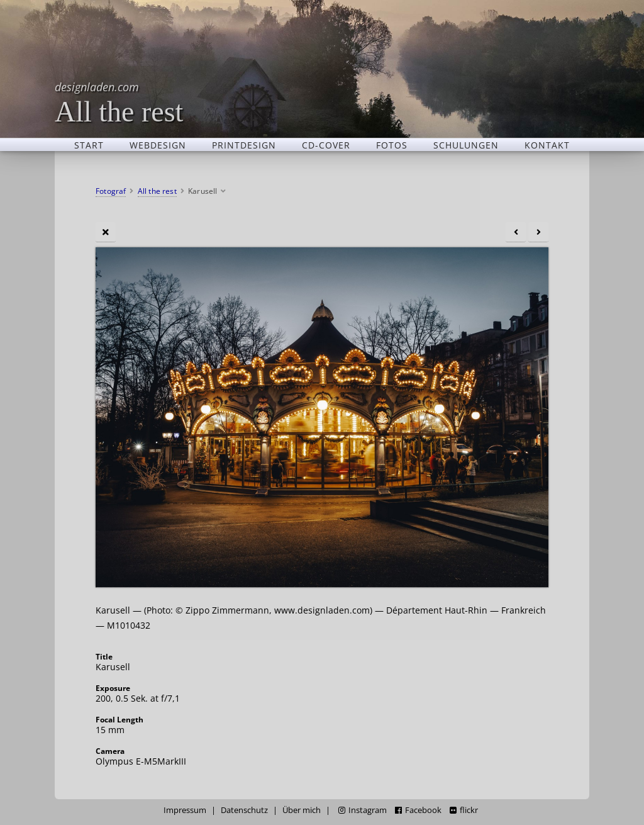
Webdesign (158, 145)
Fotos (392, 145)
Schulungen (466, 145)
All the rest (119, 102)
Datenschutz (244, 810)
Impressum (185, 810)
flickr (464, 810)
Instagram (363, 810)
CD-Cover (326, 145)
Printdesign (244, 145)
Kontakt (547, 145)
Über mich (302, 810)
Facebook (418, 810)
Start (89, 145)
